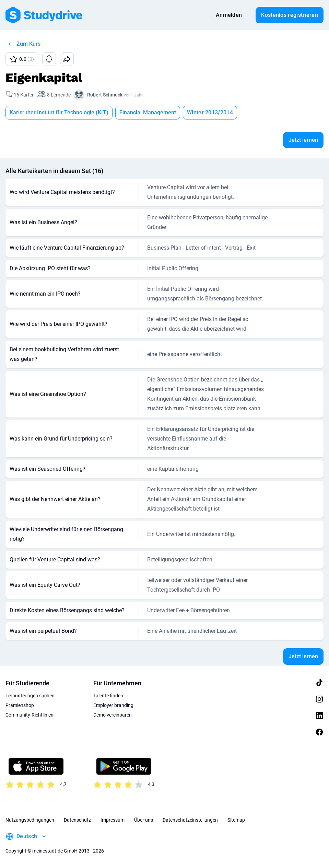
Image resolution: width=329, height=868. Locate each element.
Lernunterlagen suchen (30, 696)
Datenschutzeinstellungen (190, 820)
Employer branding (113, 705)
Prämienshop (20, 705)
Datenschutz (77, 820)
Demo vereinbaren (113, 715)
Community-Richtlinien (30, 715)
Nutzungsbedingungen (30, 820)
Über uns (144, 820)
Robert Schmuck (105, 95)
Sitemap (236, 820)
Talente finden (108, 696)
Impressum (113, 820)
